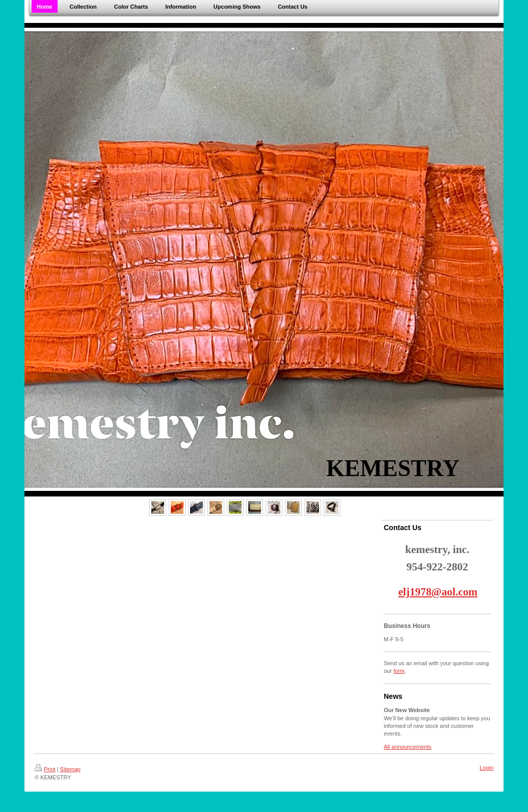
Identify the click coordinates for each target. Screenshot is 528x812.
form (399, 671)
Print (45, 769)
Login (486, 768)
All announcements (408, 747)
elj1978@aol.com (438, 592)
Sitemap (70, 769)
